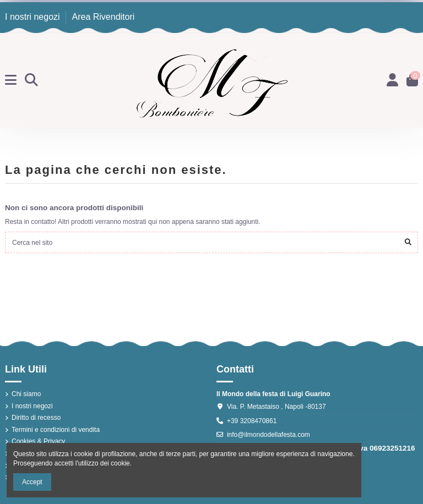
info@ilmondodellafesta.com (269, 435)
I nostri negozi (34, 17)
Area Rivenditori (104, 17)
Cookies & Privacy (38, 441)
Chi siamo (26, 394)
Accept (32, 482)
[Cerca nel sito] (408, 242)
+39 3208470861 (252, 421)
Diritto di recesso (36, 418)
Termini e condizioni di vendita (56, 430)
